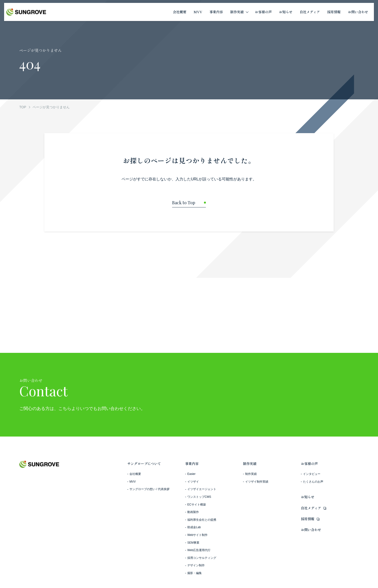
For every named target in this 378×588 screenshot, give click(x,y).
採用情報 (308, 519)
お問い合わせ (311, 530)
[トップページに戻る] (189, 204)
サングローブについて (144, 464)
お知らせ (308, 497)
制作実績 (250, 464)
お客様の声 (309, 464)
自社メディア (311, 508)
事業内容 (192, 464)
